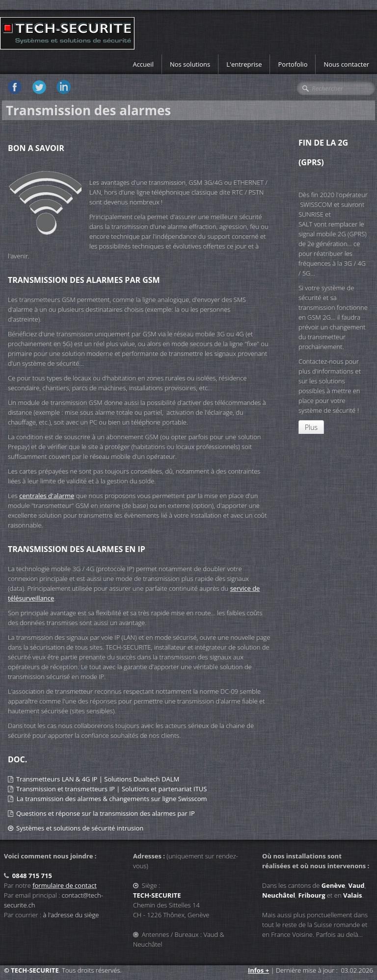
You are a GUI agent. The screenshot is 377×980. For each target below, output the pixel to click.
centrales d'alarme (47, 496)
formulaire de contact (65, 885)
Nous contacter (346, 64)
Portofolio (293, 64)
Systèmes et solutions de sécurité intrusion (80, 828)
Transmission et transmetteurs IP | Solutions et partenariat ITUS (111, 789)
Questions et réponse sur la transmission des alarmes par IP (106, 813)
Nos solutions (190, 64)
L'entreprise (244, 64)
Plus (311, 427)
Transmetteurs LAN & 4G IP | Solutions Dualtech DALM (98, 779)
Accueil (143, 64)
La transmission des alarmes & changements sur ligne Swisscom (112, 799)
